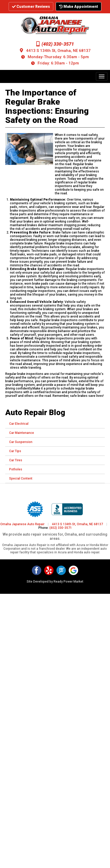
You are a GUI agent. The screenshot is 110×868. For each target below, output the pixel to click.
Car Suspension (21, 442)
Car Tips (15, 451)
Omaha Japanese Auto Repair (22, 524)
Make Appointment (79, 7)
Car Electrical (19, 424)
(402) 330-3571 (55, 44)
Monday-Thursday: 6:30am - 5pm (58, 57)
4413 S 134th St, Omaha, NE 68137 (58, 51)
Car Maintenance (22, 433)
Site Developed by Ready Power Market (55, 582)
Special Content (21, 478)
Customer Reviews (31, 7)
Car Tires (16, 460)
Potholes (16, 469)
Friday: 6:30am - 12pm (58, 63)
